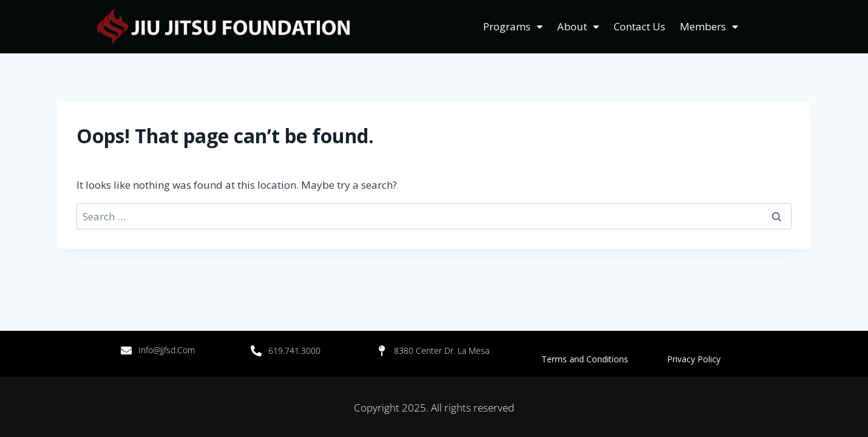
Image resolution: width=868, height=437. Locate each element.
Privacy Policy (694, 359)
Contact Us (639, 26)
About (578, 27)
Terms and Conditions (604, 359)
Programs (513, 27)
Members (709, 27)
